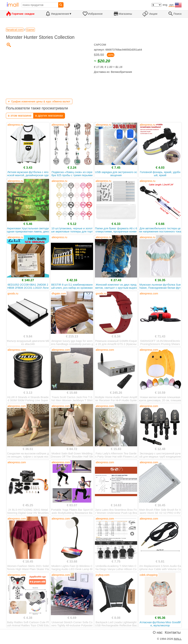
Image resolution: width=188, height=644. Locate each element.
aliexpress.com (149, 293)
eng (165, 5)
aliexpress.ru (15, 125)
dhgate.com (59, 293)
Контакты (173, 632)
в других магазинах (49, 116)
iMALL (178, 639)
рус (172, 5)
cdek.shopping (149, 575)
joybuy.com (103, 575)
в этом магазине (20, 116)
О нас (158, 632)
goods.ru (13, 293)
